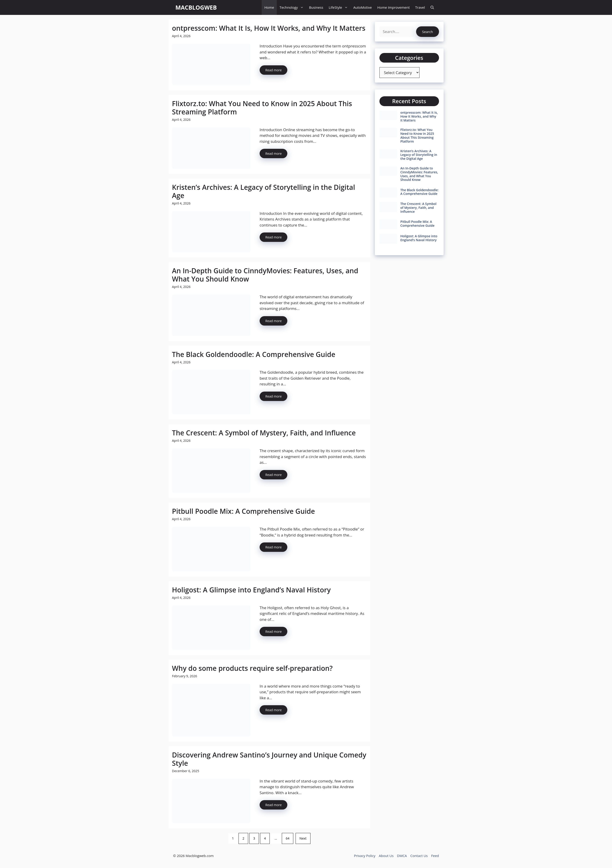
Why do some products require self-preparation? (252, 668)
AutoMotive (363, 7)
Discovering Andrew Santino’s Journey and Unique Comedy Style (269, 759)
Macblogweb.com (200, 856)
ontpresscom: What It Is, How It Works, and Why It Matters (269, 28)
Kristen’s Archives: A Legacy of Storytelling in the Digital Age (264, 191)
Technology (293, 7)
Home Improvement (394, 7)
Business (316, 7)
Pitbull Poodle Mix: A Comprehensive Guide (244, 511)
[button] (432, 7)
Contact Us (419, 856)
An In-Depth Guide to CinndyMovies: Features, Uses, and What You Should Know (265, 275)
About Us (386, 856)
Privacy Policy (365, 856)
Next (303, 838)
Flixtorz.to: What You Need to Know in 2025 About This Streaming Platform (262, 108)
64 (288, 838)
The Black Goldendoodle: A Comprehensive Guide (254, 354)
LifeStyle (340, 7)
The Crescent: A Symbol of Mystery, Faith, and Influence (264, 433)
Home (269, 7)
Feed (435, 856)
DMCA (402, 856)
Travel (420, 7)
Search (428, 32)
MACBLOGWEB (196, 7)
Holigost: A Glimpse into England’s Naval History (251, 590)
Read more (273, 70)
